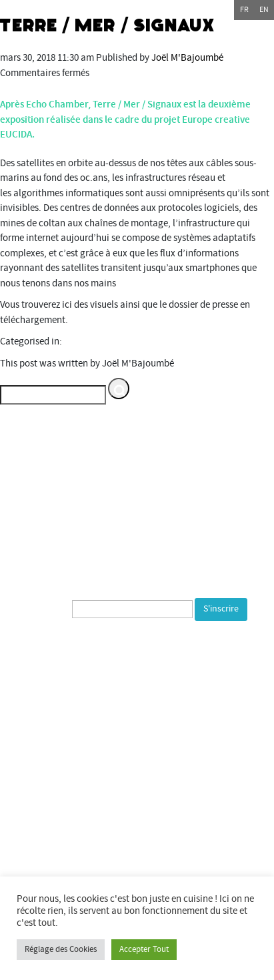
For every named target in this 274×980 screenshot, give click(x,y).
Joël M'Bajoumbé (187, 58)
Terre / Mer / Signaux (108, 25)
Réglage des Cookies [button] (61, 949)
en (264, 10)
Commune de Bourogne (62, 848)
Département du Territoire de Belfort (88, 803)
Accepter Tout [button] (144, 949)
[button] (119, 389)
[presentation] (118, 650)
